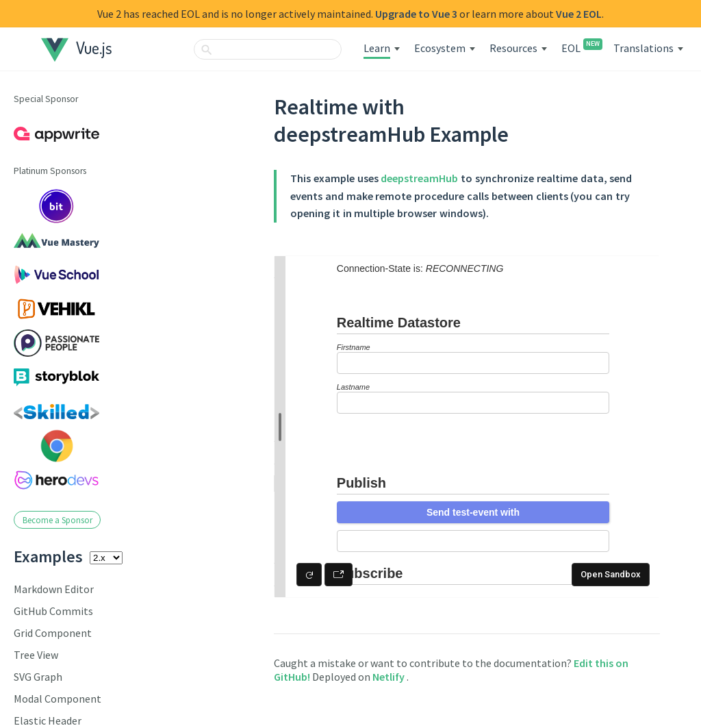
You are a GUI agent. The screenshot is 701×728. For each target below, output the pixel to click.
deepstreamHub (419, 178)
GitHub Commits (53, 611)
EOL (580, 48)
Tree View (36, 655)
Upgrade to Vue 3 (416, 14)
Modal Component (58, 699)
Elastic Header (48, 720)
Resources (513, 48)
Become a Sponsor (58, 520)
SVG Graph (38, 677)
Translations (643, 48)
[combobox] (268, 49)
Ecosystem (440, 48)
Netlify (390, 677)
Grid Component (53, 633)
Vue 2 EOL (579, 14)
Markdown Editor (54, 589)
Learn (377, 48)
